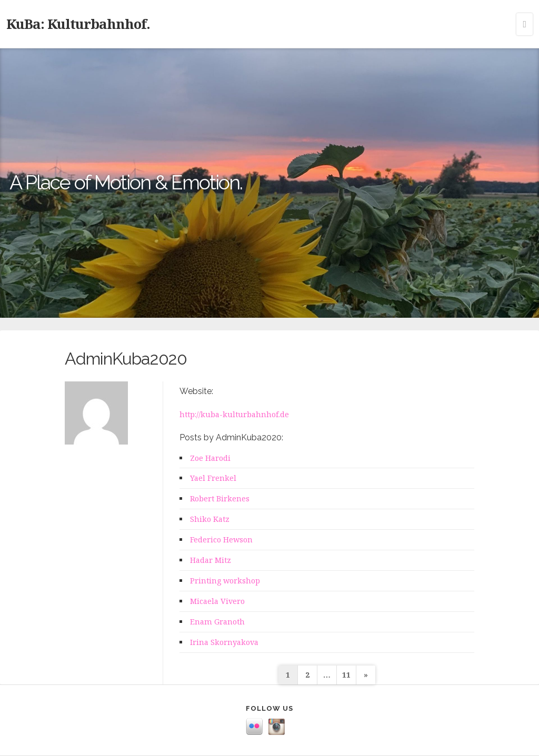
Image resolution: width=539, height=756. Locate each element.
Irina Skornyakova (224, 642)
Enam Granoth (217, 622)
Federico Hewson (221, 540)
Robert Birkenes (220, 498)
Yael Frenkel (213, 478)
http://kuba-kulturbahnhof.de (234, 414)
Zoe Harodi (210, 458)
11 (346, 675)
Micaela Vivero (217, 601)
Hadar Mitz (211, 560)
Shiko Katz (210, 519)
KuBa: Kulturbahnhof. (78, 24)
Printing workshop (225, 581)
